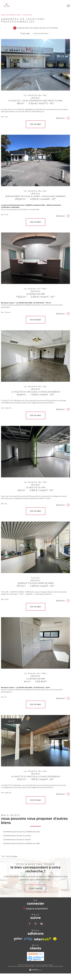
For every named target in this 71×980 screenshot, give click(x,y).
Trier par (25, 33)
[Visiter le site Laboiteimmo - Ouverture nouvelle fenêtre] (35, 970)
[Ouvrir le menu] (68, 6)
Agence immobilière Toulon (11, 15)
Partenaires (44, 966)
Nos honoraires (12, 966)
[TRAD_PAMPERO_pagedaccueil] (7, 7)
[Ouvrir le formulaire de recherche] (62, 6)
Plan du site (21, 966)
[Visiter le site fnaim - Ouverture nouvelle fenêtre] (55, 939)
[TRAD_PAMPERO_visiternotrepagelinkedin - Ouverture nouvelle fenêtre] (42, 924)
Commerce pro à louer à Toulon (17, 840)
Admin (38, 966)
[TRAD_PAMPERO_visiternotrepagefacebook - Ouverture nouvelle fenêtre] (29, 924)
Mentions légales (30, 966)
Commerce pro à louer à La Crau (17, 836)
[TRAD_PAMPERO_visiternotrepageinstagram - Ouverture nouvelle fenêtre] (35, 924)
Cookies (61, 966)
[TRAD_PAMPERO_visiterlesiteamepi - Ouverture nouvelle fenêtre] (28, 939)
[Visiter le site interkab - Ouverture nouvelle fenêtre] (43, 939)
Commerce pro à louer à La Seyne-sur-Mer (22, 843)
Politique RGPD (53, 966)
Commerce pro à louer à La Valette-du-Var (21, 832)
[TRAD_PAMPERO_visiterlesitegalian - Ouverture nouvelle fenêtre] (18, 939)
